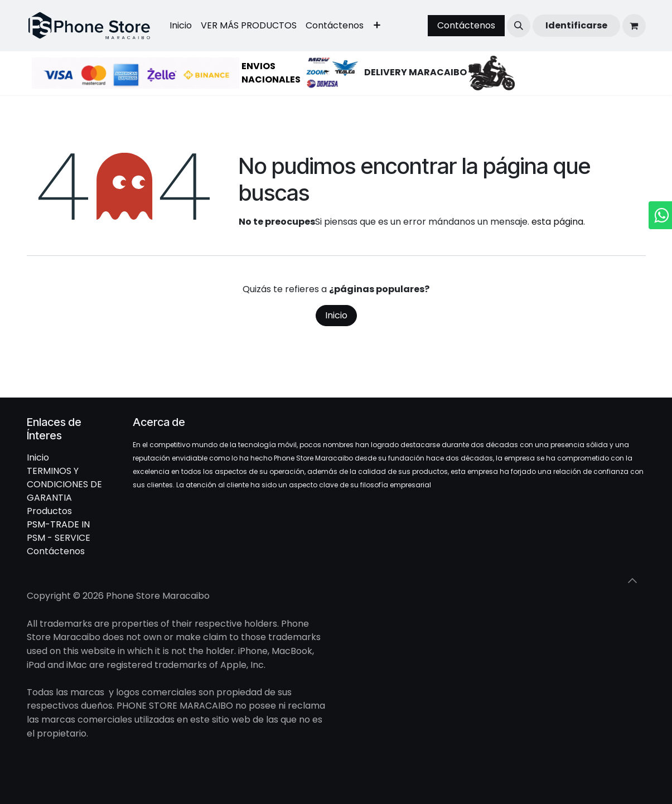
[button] (519, 26)
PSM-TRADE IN (58, 524)
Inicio (336, 315)
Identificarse (576, 25)
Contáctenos (466, 25)
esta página (557, 222)
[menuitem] (181, 26)
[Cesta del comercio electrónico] (634, 26)
